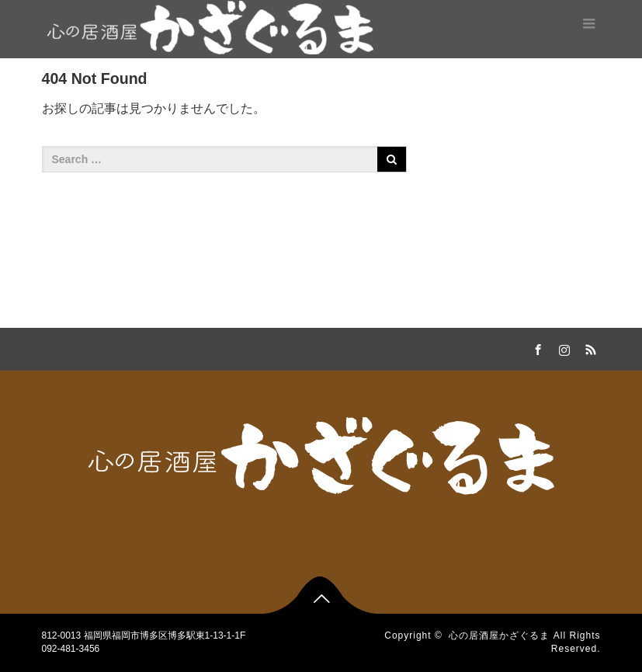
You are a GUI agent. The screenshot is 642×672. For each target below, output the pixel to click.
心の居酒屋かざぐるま (499, 635)
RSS (589, 347)
